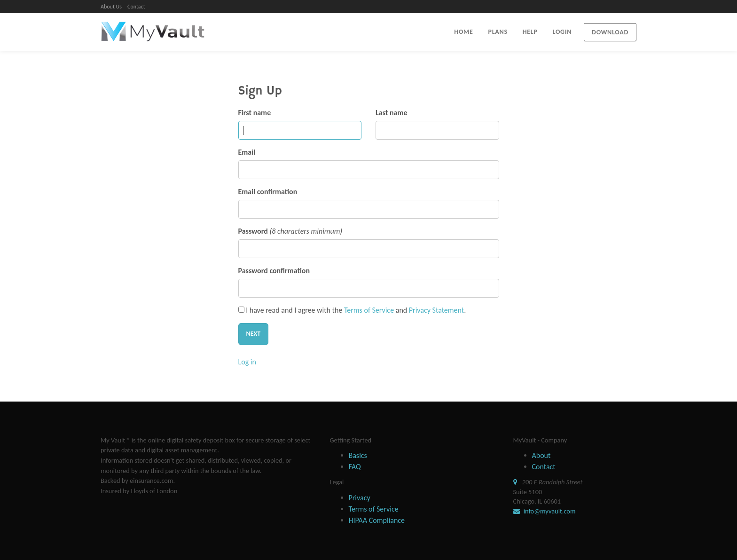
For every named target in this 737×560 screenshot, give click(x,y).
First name (255, 113)
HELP (530, 32)
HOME (463, 32)
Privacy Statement (436, 310)
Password (253, 231)
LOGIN (562, 32)
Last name (392, 113)
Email (247, 152)
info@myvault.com (549, 511)
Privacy (360, 498)
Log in (247, 362)
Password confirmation (274, 271)
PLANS (498, 32)
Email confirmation (268, 192)
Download (610, 32)
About (541, 455)
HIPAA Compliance (377, 520)
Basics (358, 455)
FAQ (355, 467)
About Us (111, 7)
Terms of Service (369, 310)
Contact (136, 7)
